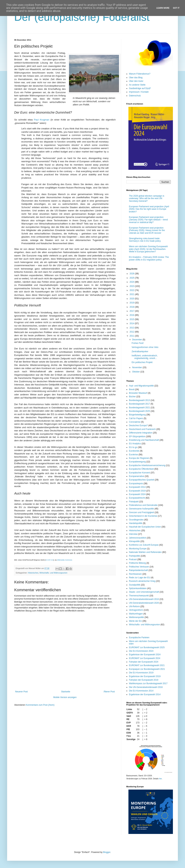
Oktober (136, 372)
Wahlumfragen (136, 614)
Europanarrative (137, 476)
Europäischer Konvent (139, 473)
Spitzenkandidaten (138, 588)
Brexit (132, 389)
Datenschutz (135, 96)
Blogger (107, 852)
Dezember (137, 340)
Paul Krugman (42, 120)
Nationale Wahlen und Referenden (145, 552)
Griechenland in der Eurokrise (143, 516)
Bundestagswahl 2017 (139, 404)
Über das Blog (136, 78)
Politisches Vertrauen (139, 567)
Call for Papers (136, 418)
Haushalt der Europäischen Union (145, 527)
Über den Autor (136, 81)
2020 (132, 299)
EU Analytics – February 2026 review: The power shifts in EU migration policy (149, 258)
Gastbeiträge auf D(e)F (140, 88)
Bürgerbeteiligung (137, 415)
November (137, 367)
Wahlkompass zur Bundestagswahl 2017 (148, 683)
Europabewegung (137, 462)
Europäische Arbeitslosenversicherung (147, 465)
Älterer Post (109, 692)
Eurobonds (134, 451)
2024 (132, 282)
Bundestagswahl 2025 (139, 411)
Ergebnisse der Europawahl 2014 (145, 694)
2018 (132, 307)
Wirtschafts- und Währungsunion (53, 573)
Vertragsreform (136, 610)
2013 (132, 328)
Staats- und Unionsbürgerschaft (144, 592)
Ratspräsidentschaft (138, 570)
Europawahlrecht (137, 498)
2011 (132, 336)
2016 (132, 315)
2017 (132, 311)
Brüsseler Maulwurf (138, 393)
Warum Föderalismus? (140, 74)
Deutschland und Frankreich (142, 429)
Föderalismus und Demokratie (143, 505)
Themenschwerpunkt (139, 596)
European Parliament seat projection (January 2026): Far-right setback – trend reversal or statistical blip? (148, 220)
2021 (132, 294)
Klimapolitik (134, 541)
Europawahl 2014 (137, 487)
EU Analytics (135, 444)
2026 (132, 274)
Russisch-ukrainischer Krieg (142, 581)
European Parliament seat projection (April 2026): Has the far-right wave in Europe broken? (149, 209)
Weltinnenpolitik (136, 617)
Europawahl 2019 (137, 491)
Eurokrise (134, 455)
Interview (133, 534)
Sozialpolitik (135, 585)
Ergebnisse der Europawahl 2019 (145, 676)
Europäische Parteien (139, 638)
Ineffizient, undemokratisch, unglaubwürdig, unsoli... (145, 357)
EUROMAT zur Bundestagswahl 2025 (147, 647)
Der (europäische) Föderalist (82, 17)
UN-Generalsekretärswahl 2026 (144, 603)
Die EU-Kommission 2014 (141, 691)
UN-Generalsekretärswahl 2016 (144, 599)
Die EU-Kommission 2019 (141, 673)
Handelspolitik (136, 523)
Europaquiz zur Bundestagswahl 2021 (147, 669)
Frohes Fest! (138, 343)
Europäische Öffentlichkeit (141, 469)
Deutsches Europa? (138, 425)
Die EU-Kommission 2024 (141, 651)
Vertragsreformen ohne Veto (145, 347)
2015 (132, 319)
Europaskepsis (136, 484)
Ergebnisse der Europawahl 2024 (145, 655)
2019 (132, 303)
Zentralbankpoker (140, 351)
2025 (132, 278)
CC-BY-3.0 (50, 560)
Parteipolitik (134, 556)
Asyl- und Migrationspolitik (141, 386)
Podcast (133, 559)
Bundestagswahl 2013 (139, 400)
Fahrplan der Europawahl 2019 (144, 680)
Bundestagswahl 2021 (139, 408)
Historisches (33, 573)
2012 (132, 332)
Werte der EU (135, 621)
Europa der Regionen (139, 458)
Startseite (66, 692)
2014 (132, 323)
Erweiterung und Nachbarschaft (144, 440)
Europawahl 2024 (137, 494)
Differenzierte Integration (141, 433)
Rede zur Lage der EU (140, 578)
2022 (132, 290)
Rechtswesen (135, 574)
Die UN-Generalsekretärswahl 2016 (146, 687)
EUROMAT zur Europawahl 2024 (145, 658)
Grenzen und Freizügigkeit (142, 512)
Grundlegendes (136, 520)
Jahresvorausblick (138, 538)
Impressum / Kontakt (139, 92)
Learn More (163, 8)
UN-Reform (134, 606)
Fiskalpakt (134, 502)
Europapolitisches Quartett (142, 480)
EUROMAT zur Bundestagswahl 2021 (147, 665)
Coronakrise (135, 422)
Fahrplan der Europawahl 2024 (144, 662)
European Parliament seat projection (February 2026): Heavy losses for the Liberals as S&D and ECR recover (147, 230)
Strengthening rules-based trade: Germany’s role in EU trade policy (145, 240)
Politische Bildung (137, 563)
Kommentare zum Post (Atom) (40, 705)
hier (160, 779)
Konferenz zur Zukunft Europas (144, 545)
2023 (132, 286)
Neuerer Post (21, 692)
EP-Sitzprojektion (137, 436)
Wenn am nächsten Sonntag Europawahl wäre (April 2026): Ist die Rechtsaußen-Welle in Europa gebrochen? (148, 249)
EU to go (133, 447)
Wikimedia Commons (65, 560)
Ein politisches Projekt (142, 362)
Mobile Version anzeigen (65, 697)
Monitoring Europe (138, 549)
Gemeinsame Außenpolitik (141, 509)
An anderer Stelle (137, 85)
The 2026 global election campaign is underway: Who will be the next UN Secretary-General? (147, 198)
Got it (176, 8)
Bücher (132, 397)
